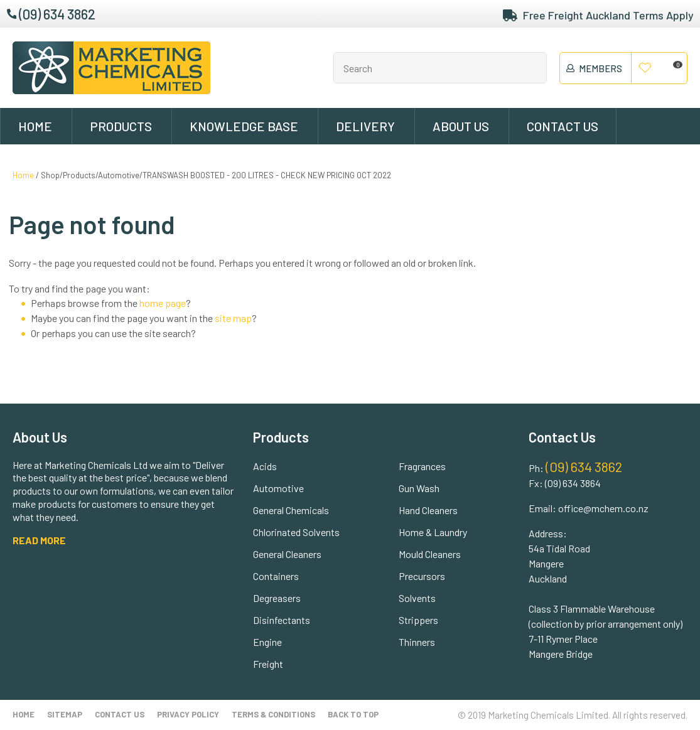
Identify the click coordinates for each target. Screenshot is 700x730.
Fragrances (422, 466)
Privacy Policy (188, 714)
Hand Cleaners (428, 510)
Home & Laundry (433, 532)
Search (532, 68)
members (600, 68)
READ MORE (39, 540)
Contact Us (563, 126)
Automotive (278, 488)
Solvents (417, 598)
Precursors (422, 576)
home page (163, 303)
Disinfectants (282, 620)
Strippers (418, 620)
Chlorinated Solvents (296, 532)
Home (35, 126)
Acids (265, 466)
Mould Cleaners (430, 554)
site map (233, 318)
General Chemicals (291, 510)
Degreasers (277, 598)
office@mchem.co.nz (603, 508)
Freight (268, 664)
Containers (276, 576)
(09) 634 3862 (57, 14)
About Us (461, 126)
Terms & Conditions (273, 714)
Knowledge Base (244, 126)
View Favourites (645, 68)
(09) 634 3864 (573, 483)
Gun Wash (419, 488)
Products (121, 126)
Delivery (365, 126)
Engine (267, 642)
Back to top (353, 714)
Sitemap (65, 714)
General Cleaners (287, 554)
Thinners (417, 642)
